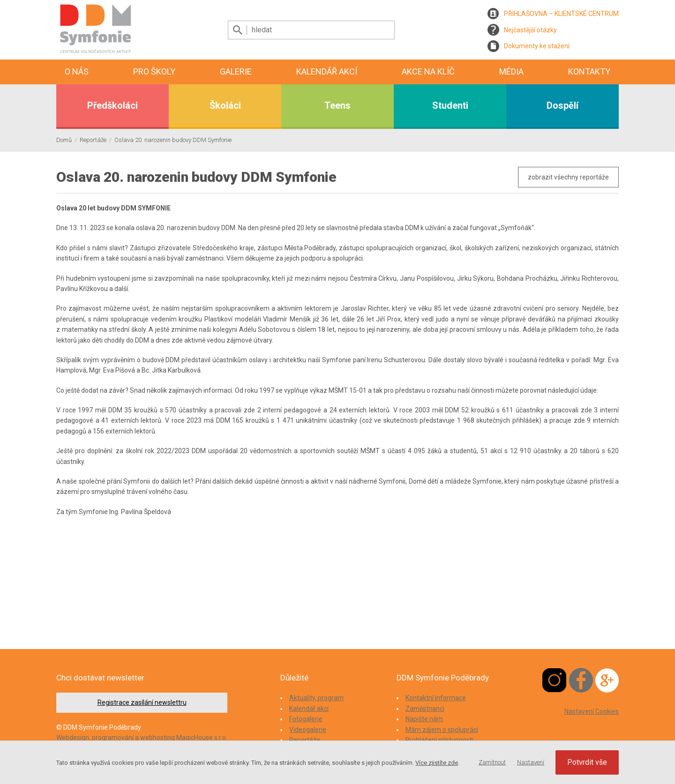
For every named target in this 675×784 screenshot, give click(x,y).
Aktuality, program (316, 698)
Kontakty (589, 71)
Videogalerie (308, 730)
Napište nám (424, 719)
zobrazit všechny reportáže (568, 177)
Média (511, 71)
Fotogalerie (306, 719)
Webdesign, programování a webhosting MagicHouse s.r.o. (142, 738)
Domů (64, 140)
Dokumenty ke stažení (537, 46)
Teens (337, 105)
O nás (77, 71)
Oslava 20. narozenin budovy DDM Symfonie (173, 140)
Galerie (236, 71)
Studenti (450, 105)
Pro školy (154, 71)
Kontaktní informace (436, 698)
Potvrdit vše (587, 762)
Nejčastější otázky (530, 30)
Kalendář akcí (327, 71)
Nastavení (531, 762)
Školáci (225, 105)
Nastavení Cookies (592, 711)
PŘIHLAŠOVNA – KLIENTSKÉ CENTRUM (561, 14)
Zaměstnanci (425, 709)
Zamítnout (492, 762)
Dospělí (562, 105)
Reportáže (93, 140)
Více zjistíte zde (437, 763)
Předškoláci (112, 105)
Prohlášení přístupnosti (439, 740)
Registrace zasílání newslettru (142, 702)
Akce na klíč (428, 71)
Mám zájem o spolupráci (442, 730)
